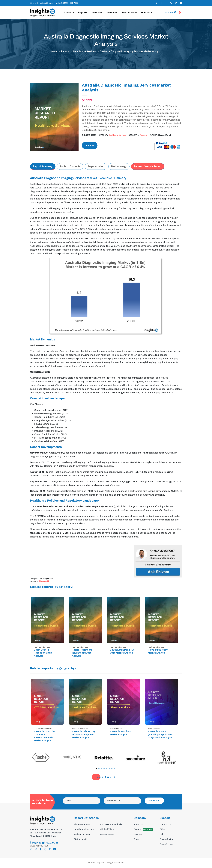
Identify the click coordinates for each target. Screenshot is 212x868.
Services (114, 13)
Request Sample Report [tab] (148, 167)
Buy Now (90, 146)
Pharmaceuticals (82, 825)
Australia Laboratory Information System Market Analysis (84, 735)
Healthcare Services (85, 52)
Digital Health (81, 840)
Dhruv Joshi (44, 582)
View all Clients (106, 778)
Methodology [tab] (119, 167)
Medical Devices (82, 835)
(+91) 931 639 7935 (39, 846)
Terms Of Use (166, 845)
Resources (130, 13)
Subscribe (154, 801)
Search (169, 13)
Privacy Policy (166, 840)
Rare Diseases (107, 835)
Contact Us (148, 13)
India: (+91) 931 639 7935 (67, 3)
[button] (96, 769)
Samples (99, 13)
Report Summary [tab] (43, 167)
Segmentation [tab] (96, 167)
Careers (143, 830)
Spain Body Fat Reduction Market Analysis (44, 653)
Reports (84, 13)
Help (162, 835)
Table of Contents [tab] (70, 167)
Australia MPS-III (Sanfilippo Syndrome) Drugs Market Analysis (160, 735)
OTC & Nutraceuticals (111, 825)
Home (53, 52)
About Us (71, 13)
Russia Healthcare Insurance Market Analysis (82, 653)
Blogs (136, 840)
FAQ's (162, 830)
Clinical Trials (107, 830)
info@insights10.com (41, 3)
